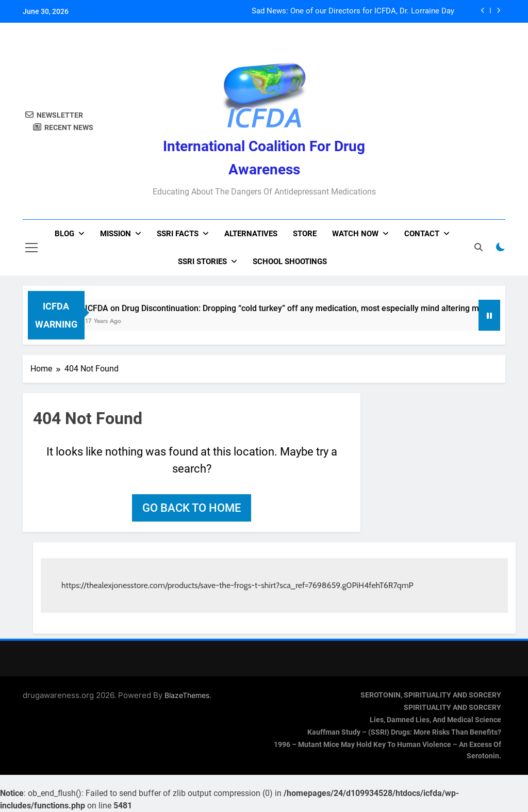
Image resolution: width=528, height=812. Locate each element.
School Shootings (290, 262)
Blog (64, 234)
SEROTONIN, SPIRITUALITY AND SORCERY (431, 695)
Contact (422, 234)
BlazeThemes (187, 695)
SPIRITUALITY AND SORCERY (452, 708)
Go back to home (192, 508)
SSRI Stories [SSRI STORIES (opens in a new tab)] (202, 262)
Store (305, 234)
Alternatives (251, 234)
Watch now (355, 234)
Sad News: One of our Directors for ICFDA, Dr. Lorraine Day (353, 11)
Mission (115, 234)
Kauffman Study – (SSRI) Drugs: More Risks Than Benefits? (404, 732)
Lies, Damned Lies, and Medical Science (435, 720)
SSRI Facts (178, 234)
